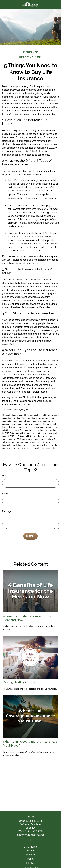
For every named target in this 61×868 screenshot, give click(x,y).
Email (5, 494)
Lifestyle (30, 863)
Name (5, 476)
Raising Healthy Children (20, 682)
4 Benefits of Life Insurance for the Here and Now (27, 618)
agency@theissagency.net (30, 835)
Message (7, 511)
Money (30, 859)
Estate (30, 850)
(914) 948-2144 (34, 821)
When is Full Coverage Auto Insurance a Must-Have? (30, 743)
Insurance (30, 855)
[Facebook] (30, 840)
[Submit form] (30, 536)
